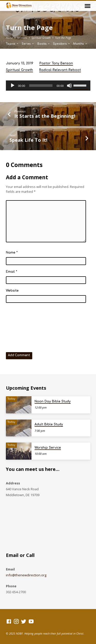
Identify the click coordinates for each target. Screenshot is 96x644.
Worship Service (48, 448)
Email (12, 272)
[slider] (41, 86)
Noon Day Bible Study (53, 401)
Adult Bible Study (49, 424)
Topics (12, 44)
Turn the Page (63, 38)
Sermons (22, 38)
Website (12, 291)
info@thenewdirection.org (26, 575)
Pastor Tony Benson (56, 63)
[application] (48, 86)
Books (44, 44)
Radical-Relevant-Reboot (60, 70)
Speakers (62, 44)
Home (9, 38)
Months (80, 44)
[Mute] (69, 86)
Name (12, 253)
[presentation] (27, 326)
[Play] (13, 86)
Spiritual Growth (41, 38)
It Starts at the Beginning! (45, 116)
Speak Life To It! (28, 140)
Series (28, 44)
